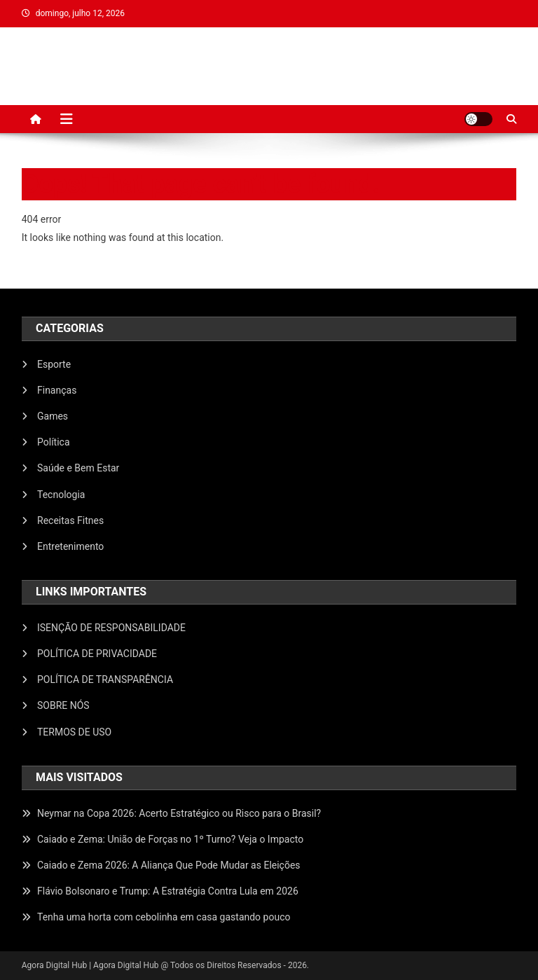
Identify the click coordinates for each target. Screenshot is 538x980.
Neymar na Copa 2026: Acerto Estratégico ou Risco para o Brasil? (179, 813)
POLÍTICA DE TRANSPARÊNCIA (105, 679)
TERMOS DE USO (74, 732)
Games (53, 416)
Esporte (54, 364)
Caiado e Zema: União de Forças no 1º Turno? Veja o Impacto (170, 839)
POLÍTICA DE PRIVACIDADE (97, 654)
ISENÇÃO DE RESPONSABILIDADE (111, 628)
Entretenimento (70, 546)
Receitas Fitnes (70, 520)
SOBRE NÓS (63, 705)
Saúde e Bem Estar (78, 468)
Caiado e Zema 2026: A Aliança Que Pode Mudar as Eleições (169, 865)
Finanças (57, 390)
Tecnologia (61, 495)
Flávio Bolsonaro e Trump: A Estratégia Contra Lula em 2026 (168, 891)
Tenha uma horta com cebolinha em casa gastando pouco (164, 917)
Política (54, 442)
